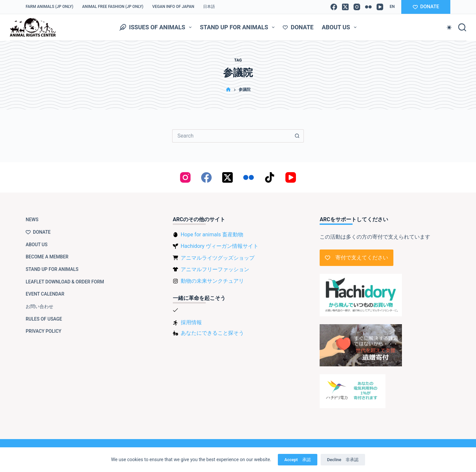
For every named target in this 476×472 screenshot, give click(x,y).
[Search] (462, 27)
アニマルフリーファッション (215, 269)
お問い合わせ (40, 306)
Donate (298, 27)
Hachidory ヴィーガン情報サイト (220, 246)
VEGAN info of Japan (173, 7)
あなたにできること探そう (212, 333)
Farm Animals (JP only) (50, 7)
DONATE (426, 7)
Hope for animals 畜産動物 (212, 235)
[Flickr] (368, 7)
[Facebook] (334, 7)
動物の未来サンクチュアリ (212, 281)
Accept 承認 (298, 460)
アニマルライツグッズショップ (218, 258)
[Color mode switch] (449, 27)
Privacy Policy (43, 331)
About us (340, 27)
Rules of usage (44, 319)
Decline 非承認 (343, 460)
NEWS (32, 220)
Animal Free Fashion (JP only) (113, 7)
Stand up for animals (238, 27)
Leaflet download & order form (65, 282)
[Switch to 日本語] (209, 7)
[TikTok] (270, 177)
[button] (392, 7)
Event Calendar (45, 294)
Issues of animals (157, 27)
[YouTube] (380, 7)
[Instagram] (357, 7)
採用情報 (191, 322)
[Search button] (297, 136)
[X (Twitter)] (345, 7)
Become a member (47, 257)
